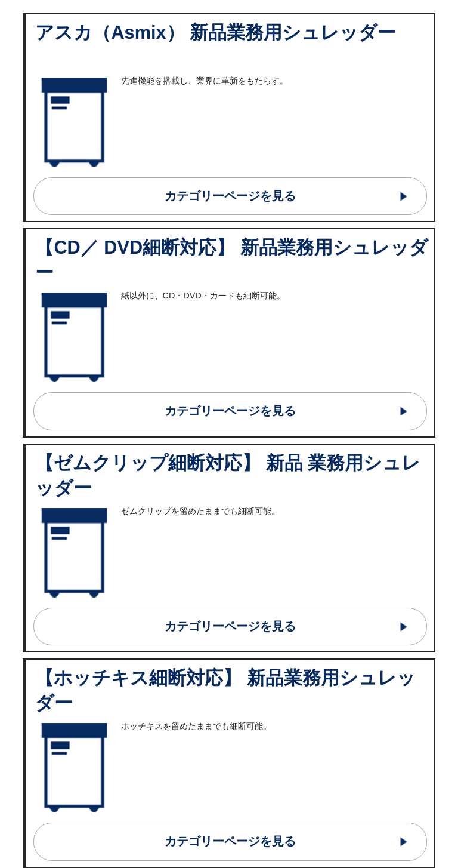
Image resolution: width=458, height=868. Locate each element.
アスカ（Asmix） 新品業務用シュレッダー (216, 33)
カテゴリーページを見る (230, 196)
